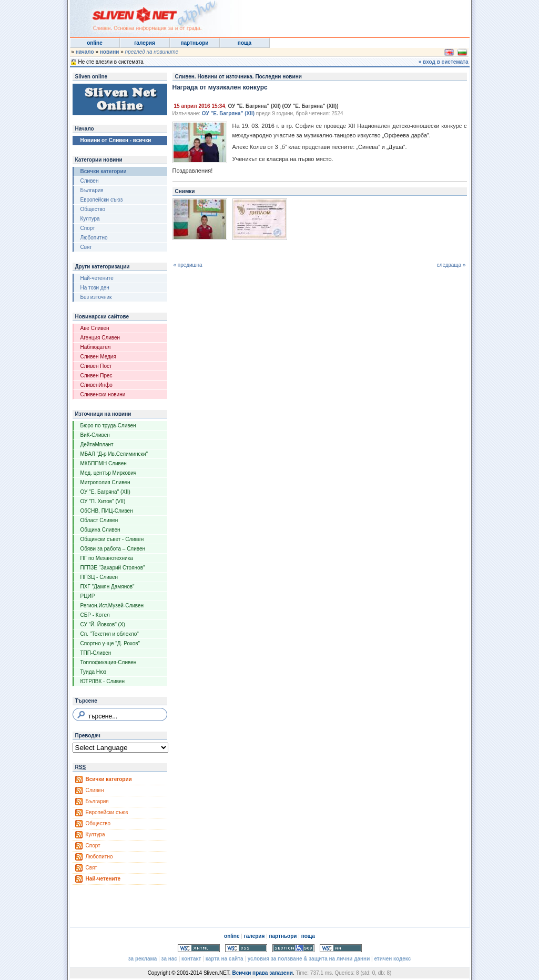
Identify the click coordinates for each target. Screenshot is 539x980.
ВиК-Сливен (95, 435)
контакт (191, 959)
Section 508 (293, 948)
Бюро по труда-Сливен (108, 426)
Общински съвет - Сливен (112, 539)
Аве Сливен (95, 328)
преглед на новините (152, 52)
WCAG (341, 948)
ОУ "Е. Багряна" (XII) (105, 492)
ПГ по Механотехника (107, 558)
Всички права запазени (262, 973)
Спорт (88, 228)
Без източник (96, 297)
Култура (90, 219)
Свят (86, 247)
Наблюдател (96, 347)
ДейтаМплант (97, 444)
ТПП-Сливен (96, 653)
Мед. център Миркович (109, 473)
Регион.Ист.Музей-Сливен (112, 606)
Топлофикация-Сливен (109, 662)
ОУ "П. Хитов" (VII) (103, 501)
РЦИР (88, 596)
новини (110, 52)
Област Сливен (99, 520)
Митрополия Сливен (105, 482)
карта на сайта (225, 959)
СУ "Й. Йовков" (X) (103, 624)
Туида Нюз (94, 672)
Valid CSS (246, 948)
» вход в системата (444, 62)
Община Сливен (100, 530)
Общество (93, 209)
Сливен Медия (98, 357)
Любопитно (94, 238)
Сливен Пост (96, 366)
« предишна (188, 265)
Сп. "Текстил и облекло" (110, 634)
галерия (145, 43)
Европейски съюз (102, 200)
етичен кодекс (392, 959)
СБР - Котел (95, 615)
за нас (169, 959)
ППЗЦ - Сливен (99, 577)
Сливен (90, 181)
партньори (194, 43)
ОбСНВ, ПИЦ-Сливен (107, 511)
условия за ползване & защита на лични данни (309, 959)
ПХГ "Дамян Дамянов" (108, 587)
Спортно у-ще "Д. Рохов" (110, 643)
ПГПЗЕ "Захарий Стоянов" (113, 568)
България (92, 190)
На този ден (95, 288)
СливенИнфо (96, 385)
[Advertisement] (340, 16)
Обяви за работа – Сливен (113, 549)
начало (85, 52)
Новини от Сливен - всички (116, 140)
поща (245, 43)
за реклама (143, 959)
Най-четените (97, 278)
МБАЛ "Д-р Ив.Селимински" (114, 454)
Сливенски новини (103, 394)
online (94, 43)
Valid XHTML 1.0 (199, 948)
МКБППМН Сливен (104, 463)
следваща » (451, 265)
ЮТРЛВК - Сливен (103, 681)
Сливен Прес (96, 376)
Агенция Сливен (100, 338)
